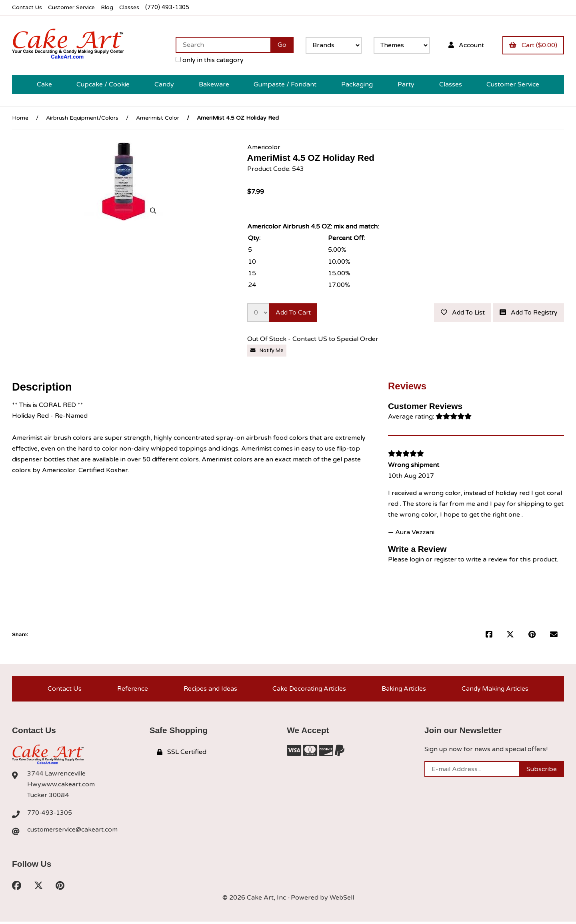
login (417, 559)
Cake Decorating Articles (309, 689)
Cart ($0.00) (533, 45)
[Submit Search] (280, 45)
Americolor (264, 147)
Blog (110, 7)
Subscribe (542, 771)
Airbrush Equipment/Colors (82, 118)
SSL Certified (182, 754)
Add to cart (294, 313)
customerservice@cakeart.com (73, 831)
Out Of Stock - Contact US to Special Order (314, 339)
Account (465, 45)
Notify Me (267, 351)
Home (20, 118)
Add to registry (527, 313)
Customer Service (73, 7)
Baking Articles (403, 689)
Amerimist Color (158, 118)
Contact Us (27, 7)
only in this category (208, 60)
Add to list (459, 313)
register (446, 559)
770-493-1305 (50, 814)
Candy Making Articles (495, 689)
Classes (133, 7)
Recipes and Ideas (209, 689)
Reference (131, 689)
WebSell (342, 900)
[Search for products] (221, 45)
